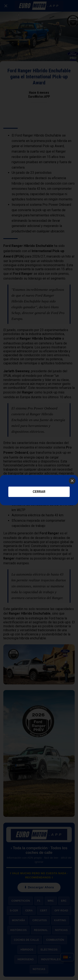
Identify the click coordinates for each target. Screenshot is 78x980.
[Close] (72, 481)
